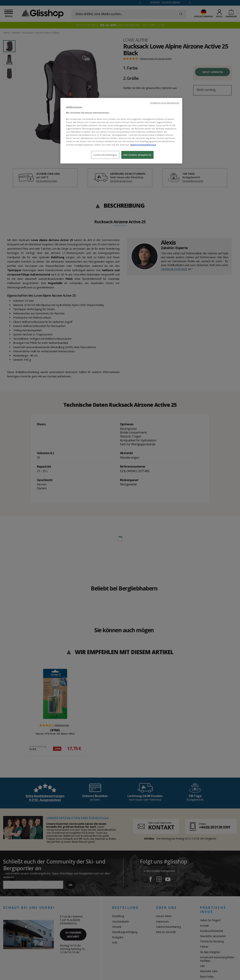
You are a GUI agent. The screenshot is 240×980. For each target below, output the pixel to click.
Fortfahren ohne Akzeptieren (165, 103)
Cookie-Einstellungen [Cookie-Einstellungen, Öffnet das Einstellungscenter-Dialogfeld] (105, 155)
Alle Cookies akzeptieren (137, 155)
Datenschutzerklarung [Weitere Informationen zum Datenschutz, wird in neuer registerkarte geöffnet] (143, 145)
